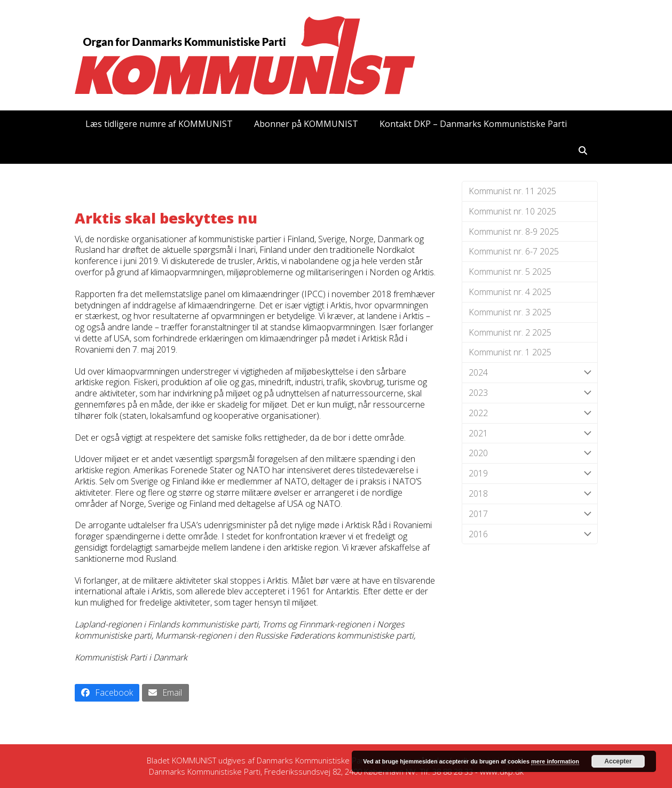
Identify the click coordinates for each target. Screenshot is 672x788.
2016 (530, 534)
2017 (530, 514)
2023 (530, 393)
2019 (530, 473)
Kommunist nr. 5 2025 (510, 272)
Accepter (618, 761)
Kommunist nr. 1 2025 (510, 352)
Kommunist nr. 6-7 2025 (514, 251)
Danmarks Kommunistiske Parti (313, 760)
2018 (530, 494)
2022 (530, 413)
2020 (530, 453)
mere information (555, 761)
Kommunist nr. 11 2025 (512, 191)
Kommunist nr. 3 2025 (510, 312)
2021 (530, 433)
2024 (530, 373)
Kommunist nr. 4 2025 (510, 292)
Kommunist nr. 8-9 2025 (514, 232)
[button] (583, 150)
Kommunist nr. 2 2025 (510, 332)
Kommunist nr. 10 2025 (512, 211)
